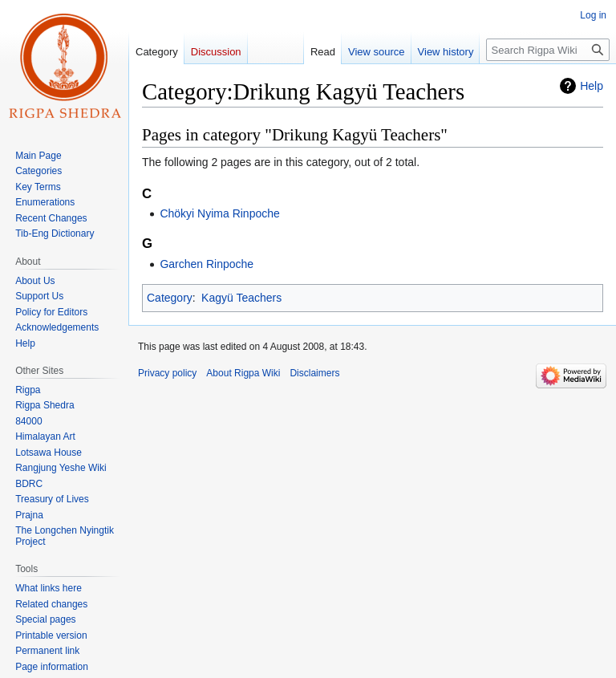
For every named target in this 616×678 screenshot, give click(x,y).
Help (592, 86)
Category (170, 298)
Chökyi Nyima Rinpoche (219, 213)
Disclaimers (314, 373)
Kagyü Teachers (241, 298)
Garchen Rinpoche (207, 264)
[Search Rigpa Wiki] (548, 50)
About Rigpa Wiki (243, 373)
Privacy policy (167, 373)
